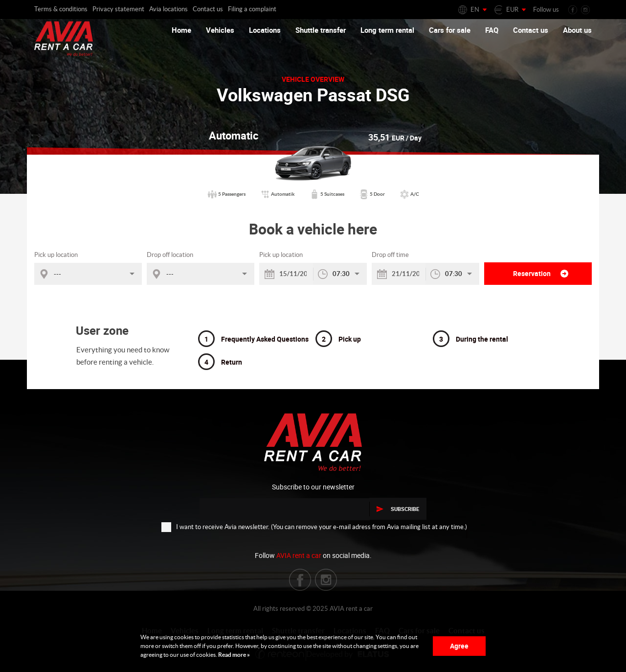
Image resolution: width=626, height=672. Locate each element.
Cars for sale (450, 30)
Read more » (234, 655)
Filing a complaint (252, 9)
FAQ (492, 30)
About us (577, 30)
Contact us (208, 9)
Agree (459, 646)
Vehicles (220, 30)
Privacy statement (118, 9)
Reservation (541, 273)
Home (181, 30)
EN (475, 10)
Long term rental (387, 30)
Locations (265, 30)
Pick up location (56, 255)
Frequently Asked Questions (253, 339)
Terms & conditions (61, 9)
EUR (512, 10)
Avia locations (168, 9)
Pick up (338, 339)
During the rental (470, 339)
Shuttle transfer (321, 30)
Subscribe (398, 509)
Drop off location (170, 255)
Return (220, 362)
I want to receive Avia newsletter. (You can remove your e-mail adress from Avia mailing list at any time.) (314, 526)
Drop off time (390, 255)
